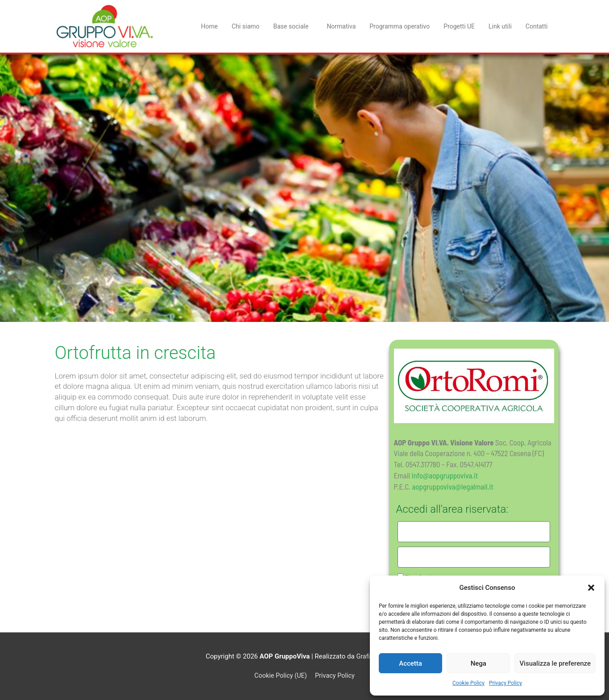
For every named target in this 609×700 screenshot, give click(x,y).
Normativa (341, 26)
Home (210, 26)
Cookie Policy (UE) (280, 675)
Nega (478, 663)
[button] (591, 588)
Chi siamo (245, 26)
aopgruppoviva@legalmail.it (453, 486)
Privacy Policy (505, 683)
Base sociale (293, 26)
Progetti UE (459, 26)
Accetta (410, 663)
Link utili (500, 26)
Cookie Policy (468, 683)
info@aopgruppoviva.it (445, 475)
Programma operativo (400, 26)
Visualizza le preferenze (555, 663)
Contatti (537, 26)
